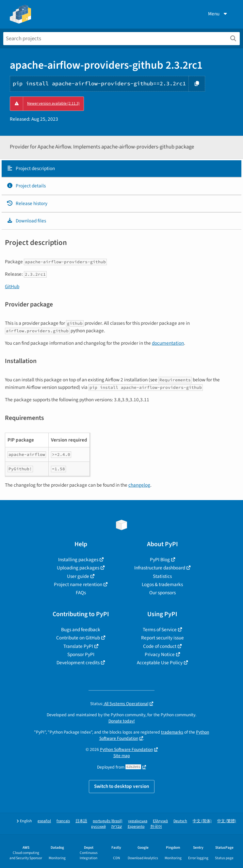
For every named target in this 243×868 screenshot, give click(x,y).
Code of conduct (160, 646)
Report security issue (162, 638)
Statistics (162, 576)
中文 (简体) (202, 821)
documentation (168, 343)
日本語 (81, 821)
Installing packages (78, 560)
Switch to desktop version (122, 786)
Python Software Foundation (126, 749)
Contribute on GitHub (78, 638)
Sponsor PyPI (81, 654)
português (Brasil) (108, 821)
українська (138, 821)
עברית (117, 827)
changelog (139, 485)
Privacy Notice (160, 654)
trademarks (172, 732)
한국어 (156, 827)
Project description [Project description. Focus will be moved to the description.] (31, 168)
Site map (122, 756)
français (63, 821)
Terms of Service (160, 630)
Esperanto (136, 827)
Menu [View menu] (218, 14)
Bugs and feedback (81, 630)
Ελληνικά (160, 821)
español (44, 821)
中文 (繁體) (227, 821)
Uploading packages (78, 568)
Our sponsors (162, 593)
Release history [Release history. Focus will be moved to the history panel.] (27, 203)
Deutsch (180, 821)
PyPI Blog (160, 560)
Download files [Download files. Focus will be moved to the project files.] (26, 221)
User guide (78, 576)
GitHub (12, 286)
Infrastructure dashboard (160, 568)
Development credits (78, 663)
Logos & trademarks (162, 584)
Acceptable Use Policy (160, 663)
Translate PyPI (78, 646)
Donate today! (122, 721)
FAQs (81, 593)
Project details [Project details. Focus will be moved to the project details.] (26, 186)
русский (98, 827)
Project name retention (78, 584)
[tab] (121, 169)
